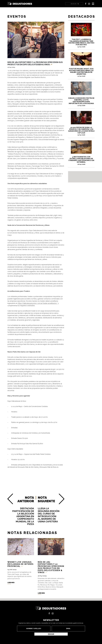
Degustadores (20, 4)
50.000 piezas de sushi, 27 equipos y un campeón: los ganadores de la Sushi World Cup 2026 (81, 131)
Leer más (11, 586)
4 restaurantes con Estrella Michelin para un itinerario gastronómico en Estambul (81, 160)
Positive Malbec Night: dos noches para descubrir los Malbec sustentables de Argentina (81, 72)
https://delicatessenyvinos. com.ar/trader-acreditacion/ (38, 303)
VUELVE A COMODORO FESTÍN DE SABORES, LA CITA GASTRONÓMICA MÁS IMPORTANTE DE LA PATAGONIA (81, 102)
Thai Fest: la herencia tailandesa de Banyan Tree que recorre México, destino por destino (81, 43)
